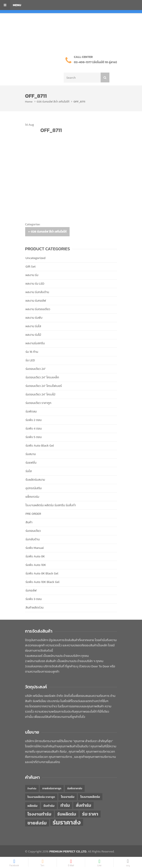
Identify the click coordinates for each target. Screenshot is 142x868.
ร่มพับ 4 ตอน (34, 429)
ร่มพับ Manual (35, 548)
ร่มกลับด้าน (33, 539)
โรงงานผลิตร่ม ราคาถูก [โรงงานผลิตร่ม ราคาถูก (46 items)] (41, 797)
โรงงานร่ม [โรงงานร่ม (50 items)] (68, 797)
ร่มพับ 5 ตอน (34, 437)
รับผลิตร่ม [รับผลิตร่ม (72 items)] (67, 814)
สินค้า (29, 522)
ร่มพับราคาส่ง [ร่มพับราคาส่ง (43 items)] (75, 788)
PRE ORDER (33, 514)
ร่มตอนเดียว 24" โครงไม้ (40, 394)
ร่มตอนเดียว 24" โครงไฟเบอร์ (44, 386)
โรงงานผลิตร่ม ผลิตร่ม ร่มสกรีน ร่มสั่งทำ (51, 505)
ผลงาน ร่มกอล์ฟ (36, 301)
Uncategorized (36, 258)
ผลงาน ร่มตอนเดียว (38, 309)
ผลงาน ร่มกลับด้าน (37, 292)
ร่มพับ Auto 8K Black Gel (42, 573)
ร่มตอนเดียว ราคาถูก (39, 403)
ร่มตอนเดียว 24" (36, 369)
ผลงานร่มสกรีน (35, 343)
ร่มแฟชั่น (31, 463)
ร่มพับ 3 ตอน (34, 599)
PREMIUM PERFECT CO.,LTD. (68, 851)
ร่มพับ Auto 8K (35, 556)
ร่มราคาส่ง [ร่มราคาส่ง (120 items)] (67, 822)
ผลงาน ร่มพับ (34, 318)
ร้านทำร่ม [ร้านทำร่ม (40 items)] (32, 788)
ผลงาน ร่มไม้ (33, 335)
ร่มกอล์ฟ (31, 591)
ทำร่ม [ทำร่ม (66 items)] (65, 805)
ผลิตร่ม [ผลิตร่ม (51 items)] (33, 806)
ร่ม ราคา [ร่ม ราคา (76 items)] (90, 814)
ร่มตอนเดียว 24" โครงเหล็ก (42, 377)
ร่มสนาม (31, 454)
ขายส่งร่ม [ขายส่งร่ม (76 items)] (37, 823)
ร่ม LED (30, 360)
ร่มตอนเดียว (33, 531)
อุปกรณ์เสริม (34, 488)
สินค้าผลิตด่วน (35, 608)
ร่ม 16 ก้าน (32, 352)
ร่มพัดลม (31, 411)
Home (29, 102)
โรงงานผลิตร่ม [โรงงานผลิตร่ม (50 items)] (90, 797)
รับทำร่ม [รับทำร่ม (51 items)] (49, 806)
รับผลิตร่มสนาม (35, 480)
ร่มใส (29, 471)
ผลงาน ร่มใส (33, 326)
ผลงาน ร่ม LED (35, 284)
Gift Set (31, 267)
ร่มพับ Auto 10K (36, 565)
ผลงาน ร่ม (32, 275)
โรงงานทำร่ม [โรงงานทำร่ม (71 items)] (39, 814)
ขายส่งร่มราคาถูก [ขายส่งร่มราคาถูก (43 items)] (52, 788)
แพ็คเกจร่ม (32, 497)
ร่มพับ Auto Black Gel (40, 446)
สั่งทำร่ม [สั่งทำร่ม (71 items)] (83, 805)
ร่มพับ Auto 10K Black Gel (43, 582)
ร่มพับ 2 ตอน (34, 420)
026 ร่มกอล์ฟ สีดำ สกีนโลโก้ (53, 102)
